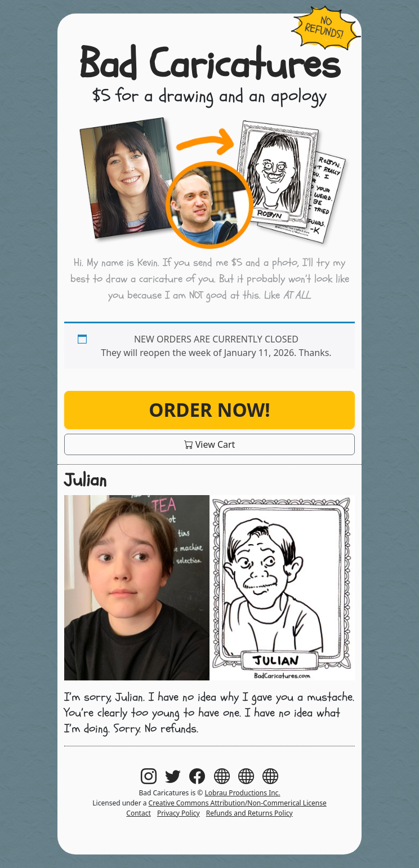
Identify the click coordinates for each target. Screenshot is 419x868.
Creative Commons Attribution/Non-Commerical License (238, 803)
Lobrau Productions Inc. (242, 793)
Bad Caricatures (210, 64)
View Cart (210, 444)
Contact (138, 813)
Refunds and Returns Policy (249, 813)
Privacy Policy (179, 813)
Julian (85, 480)
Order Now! (209, 410)
